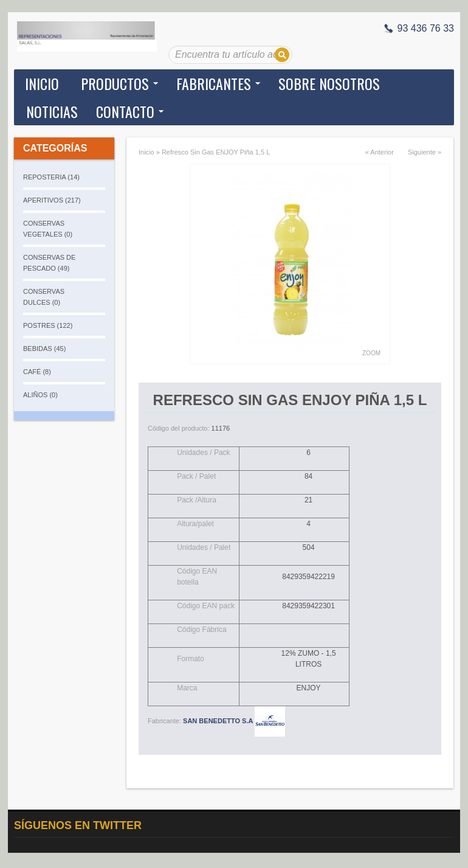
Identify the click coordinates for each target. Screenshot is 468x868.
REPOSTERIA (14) (51, 177)
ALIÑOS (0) (40, 395)
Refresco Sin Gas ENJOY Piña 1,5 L (216, 152)
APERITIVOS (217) (52, 200)
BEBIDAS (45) (44, 349)
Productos (115, 83)
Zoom (371, 353)
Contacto (125, 111)
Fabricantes (214, 83)
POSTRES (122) (48, 325)
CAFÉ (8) (37, 372)
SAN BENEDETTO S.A (234, 721)
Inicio (42, 83)
